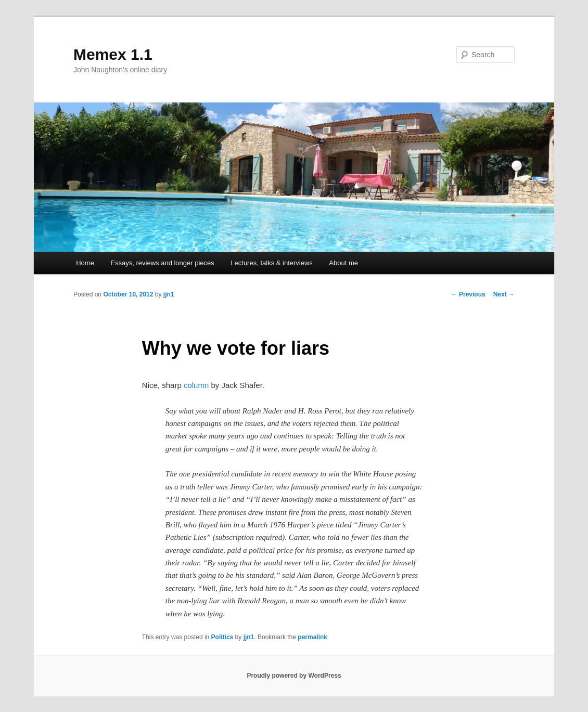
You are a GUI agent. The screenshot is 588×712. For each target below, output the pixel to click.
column (196, 385)
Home (85, 263)
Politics (222, 637)
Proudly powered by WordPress (294, 676)
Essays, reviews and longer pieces (162, 263)
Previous (468, 294)
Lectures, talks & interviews (272, 263)
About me (343, 263)
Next (504, 294)
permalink (312, 637)
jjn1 (169, 294)
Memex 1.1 (113, 54)
